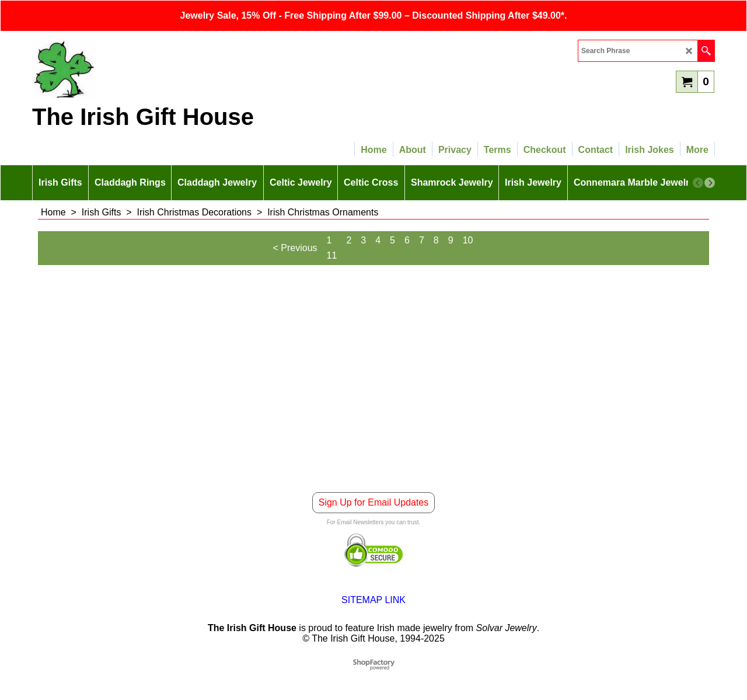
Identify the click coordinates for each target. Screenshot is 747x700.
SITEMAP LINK (373, 600)
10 (468, 240)
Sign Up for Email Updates (374, 502)
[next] (710, 183)
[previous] (698, 183)
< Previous (295, 248)
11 (332, 255)
